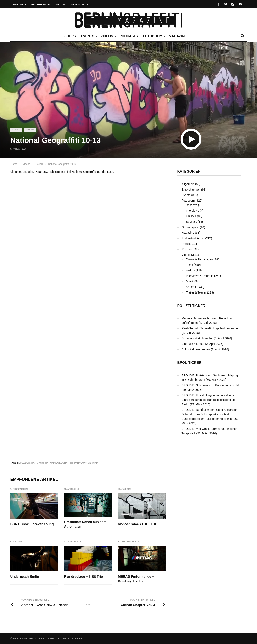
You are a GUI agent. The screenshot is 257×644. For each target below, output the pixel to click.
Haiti (34, 463)
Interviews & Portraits (200, 276)
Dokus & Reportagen (200, 259)
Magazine (178, 36)
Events (89, 36)
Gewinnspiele (190, 227)
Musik (190, 281)
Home (14, 164)
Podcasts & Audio (193, 238)
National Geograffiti (84, 172)
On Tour (191, 216)
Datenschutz (80, 4)
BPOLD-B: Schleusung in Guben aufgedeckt (210, 385)
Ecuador (24, 463)
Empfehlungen (191, 190)
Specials (192, 222)
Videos (108, 36)
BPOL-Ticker (189, 363)
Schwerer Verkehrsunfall (197, 338)
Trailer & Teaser (196, 292)
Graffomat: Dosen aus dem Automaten (85, 524)
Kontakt (61, 4)
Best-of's (192, 205)
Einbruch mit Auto (193, 344)
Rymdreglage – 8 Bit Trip (84, 577)
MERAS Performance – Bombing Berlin (136, 579)
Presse (186, 244)
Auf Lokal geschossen (196, 349)
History (191, 270)
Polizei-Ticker (191, 306)
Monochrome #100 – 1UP (138, 524)
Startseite (19, 4)
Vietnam (93, 463)
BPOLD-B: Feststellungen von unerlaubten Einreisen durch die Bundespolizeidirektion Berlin (209, 400)
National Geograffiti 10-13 (62, 164)
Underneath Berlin (25, 577)
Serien (16, 130)
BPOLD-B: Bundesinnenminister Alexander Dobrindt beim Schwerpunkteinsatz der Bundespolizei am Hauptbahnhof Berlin (209, 414)
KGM (41, 463)
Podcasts (129, 36)
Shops (70, 36)
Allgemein (188, 184)
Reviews (187, 249)
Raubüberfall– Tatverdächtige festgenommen (211, 328)
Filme (190, 265)
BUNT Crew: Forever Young (32, 524)
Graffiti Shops (41, 4)
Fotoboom (154, 36)
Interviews (193, 211)
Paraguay (80, 463)
